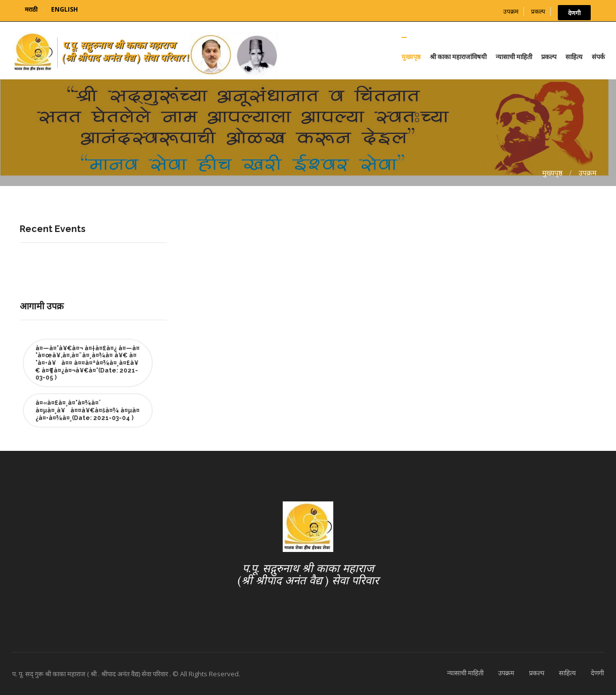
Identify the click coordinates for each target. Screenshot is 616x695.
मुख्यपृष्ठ (411, 57)
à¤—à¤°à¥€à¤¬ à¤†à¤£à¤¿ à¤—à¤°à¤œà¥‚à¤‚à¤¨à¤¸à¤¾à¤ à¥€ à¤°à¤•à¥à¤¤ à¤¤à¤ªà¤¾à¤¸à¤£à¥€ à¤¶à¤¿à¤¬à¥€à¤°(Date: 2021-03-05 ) (87, 363)
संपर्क (598, 57)
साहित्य (574, 57)
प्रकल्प (538, 11)
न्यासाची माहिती (514, 57)
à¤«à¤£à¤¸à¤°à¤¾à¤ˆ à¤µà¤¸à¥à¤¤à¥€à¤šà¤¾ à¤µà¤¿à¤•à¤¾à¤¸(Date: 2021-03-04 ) (87, 410)
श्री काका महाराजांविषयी (458, 57)
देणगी (574, 12)
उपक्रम (511, 11)
